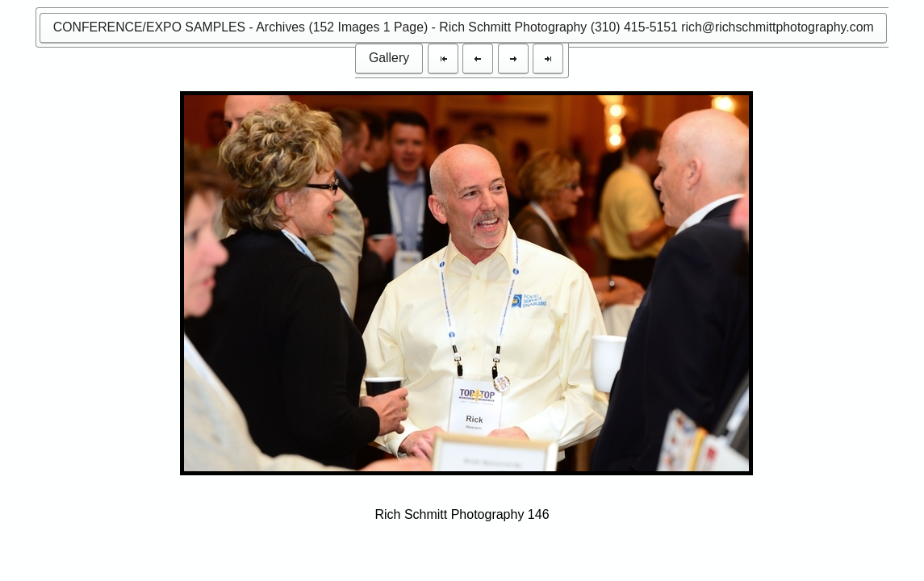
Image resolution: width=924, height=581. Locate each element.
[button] (464, 28)
